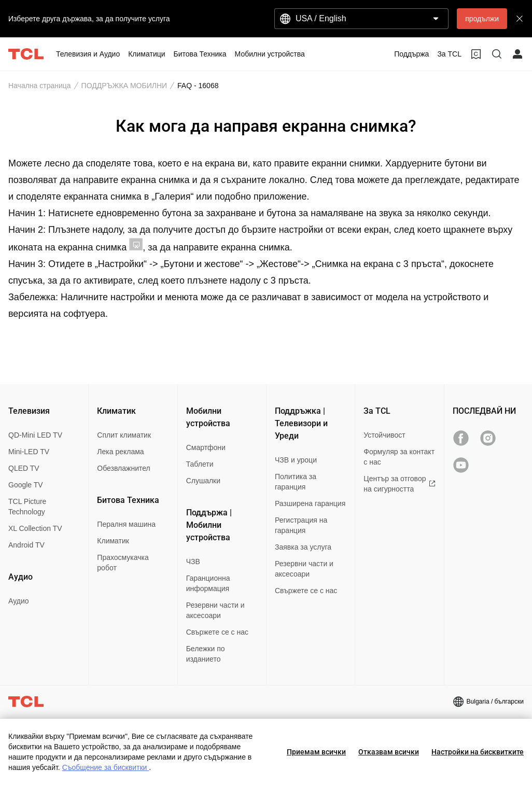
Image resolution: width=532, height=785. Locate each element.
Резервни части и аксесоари (215, 610)
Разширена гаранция (310, 503)
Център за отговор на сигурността (399, 484)
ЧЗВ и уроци (296, 460)
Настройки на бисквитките (478, 752)
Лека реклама (120, 452)
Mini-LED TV (29, 452)
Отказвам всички (389, 752)
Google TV (26, 485)
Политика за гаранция (296, 482)
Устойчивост (384, 435)
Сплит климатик (124, 435)
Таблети (200, 464)
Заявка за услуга (303, 547)
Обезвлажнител (123, 468)
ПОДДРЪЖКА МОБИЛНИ (124, 86)
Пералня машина (126, 524)
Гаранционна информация (208, 583)
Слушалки (203, 481)
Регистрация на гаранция (301, 525)
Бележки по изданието (206, 654)
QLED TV (24, 468)
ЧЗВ (193, 562)
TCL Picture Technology (27, 507)
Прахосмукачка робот (123, 563)
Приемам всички (316, 752)
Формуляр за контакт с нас (399, 457)
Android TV (26, 545)
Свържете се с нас (217, 632)
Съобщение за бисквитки (106, 767)
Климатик (113, 541)
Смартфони (206, 447)
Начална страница (40, 86)
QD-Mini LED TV (35, 435)
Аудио (19, 601)
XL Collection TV (35, 528)
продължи (482, 19)
